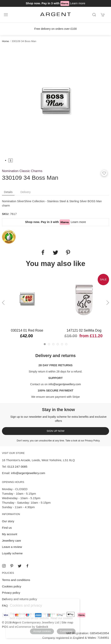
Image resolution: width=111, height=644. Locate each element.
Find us (7, 528)
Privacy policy (11, 593)
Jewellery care (11, 541)
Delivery (25, 192)
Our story (8, 521)
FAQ (5, 606)
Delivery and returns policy (20, 599)
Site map (67, 622)
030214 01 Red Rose (27, 330)
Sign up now (56, 431)
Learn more (78, 3)
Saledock (42, 627)
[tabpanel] (55, 101)
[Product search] (94, 15)
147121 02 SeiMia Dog (84, 330)
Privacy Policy (92, 441)
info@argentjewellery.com (65, 384)
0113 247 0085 (17, 467)
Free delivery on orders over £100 (56, 29)
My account (10, 534)
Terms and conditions (16, 580)
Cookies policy (12, 586)
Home (5, 41)
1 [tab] (10, 160)
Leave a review (12, 547)
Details (8, 192)
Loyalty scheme (12, 553)
